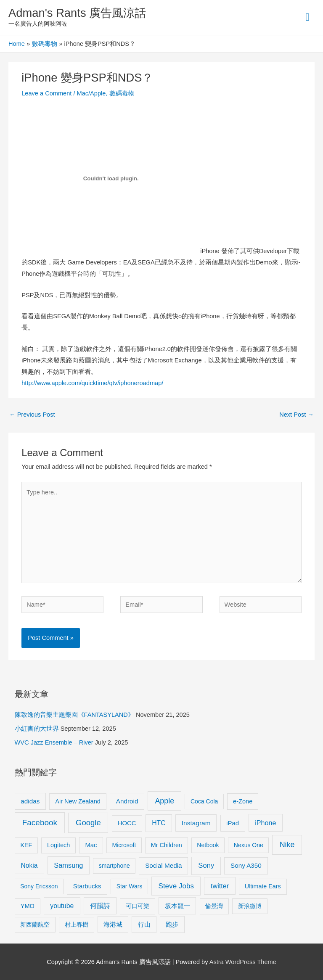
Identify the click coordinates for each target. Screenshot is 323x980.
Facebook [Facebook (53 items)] (40, 823)
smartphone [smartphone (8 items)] (114, 866)
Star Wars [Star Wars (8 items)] (130, 886)
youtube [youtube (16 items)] (62, 906)
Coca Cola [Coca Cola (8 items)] (204, 801)
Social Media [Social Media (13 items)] (163, 865)
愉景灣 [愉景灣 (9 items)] (214, 906)
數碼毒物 (122, 93)
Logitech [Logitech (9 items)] (58, 845)
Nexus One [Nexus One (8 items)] (249, 845)
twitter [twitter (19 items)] (220, 886)
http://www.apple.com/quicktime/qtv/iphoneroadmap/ (92, 383)
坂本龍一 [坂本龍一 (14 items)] (177, 906)
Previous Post (32, 415)
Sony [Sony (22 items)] (206, 865)
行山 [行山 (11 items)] (144, 925)
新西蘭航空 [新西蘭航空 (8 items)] (35, 925)
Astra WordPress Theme (243, 962)
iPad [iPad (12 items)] (233, 823)
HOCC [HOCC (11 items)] (127, 823)
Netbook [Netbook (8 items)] (208, 845)
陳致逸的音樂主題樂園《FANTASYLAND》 (74, 715)
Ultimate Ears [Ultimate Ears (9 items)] (263, 886)
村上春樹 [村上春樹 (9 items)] (77, 925)
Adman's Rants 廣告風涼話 (77, 13)
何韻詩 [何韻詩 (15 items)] (100, 906)
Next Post (297, 415)
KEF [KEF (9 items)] (26, 845)
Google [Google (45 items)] (88, 823)
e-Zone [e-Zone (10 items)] (243, 801)
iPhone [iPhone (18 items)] (265, 823)
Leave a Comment (46, 93)
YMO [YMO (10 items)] (28, 906)
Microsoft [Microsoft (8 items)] (124, 845)
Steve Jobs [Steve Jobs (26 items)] (176, 886)
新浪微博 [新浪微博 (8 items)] (250, 906)
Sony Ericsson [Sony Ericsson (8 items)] (39, 886)
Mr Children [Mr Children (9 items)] (167, 845)
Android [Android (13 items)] (127, 801)
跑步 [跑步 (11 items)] (172, 925)
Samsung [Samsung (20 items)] (68, 865)
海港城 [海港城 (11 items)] (113, 925)
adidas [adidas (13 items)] (30, 801)
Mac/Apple (91, 93)
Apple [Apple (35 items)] (164, 801)
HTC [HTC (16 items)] (159, 823)
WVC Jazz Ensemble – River (54, 742)
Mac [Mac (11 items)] (91, 845)
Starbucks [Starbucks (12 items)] (87, 886)
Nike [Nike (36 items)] (287, 845)
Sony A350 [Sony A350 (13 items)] (246, 865)
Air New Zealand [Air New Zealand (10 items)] (78, 801)
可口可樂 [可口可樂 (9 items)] (138, 906)
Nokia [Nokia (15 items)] (29, 865)
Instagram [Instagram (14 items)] (196, 823)
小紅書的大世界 (37, 729)
